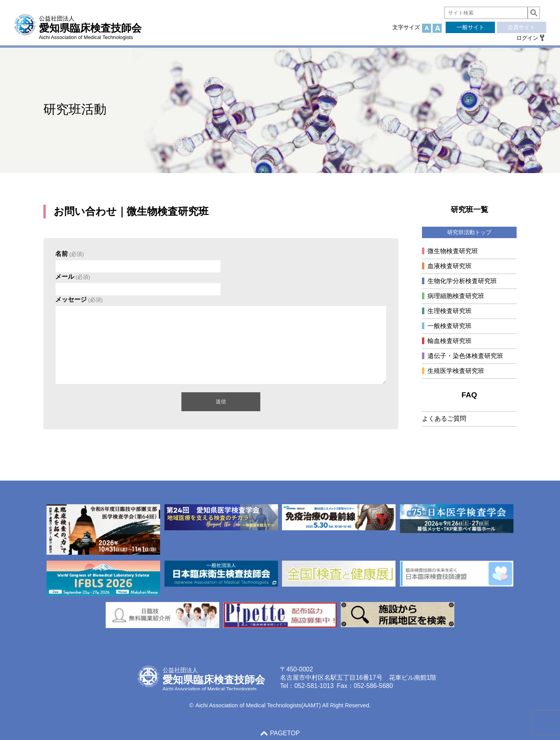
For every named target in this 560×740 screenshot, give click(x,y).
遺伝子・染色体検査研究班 (465, 356)
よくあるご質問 (444, 418)
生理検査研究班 (450, 311)
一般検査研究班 (450, 326)
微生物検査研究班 (453, 251)
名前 (69, 254)
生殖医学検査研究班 (456, 371)
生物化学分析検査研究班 (462, 281)
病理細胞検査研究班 (456, 296)
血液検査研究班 (450, 266)
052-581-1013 (314, 686)
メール (73, 277)
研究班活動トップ (469, 232)
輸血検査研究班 (450, 341)
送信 (221, 402)
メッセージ (79, 299)
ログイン (527, 38)
